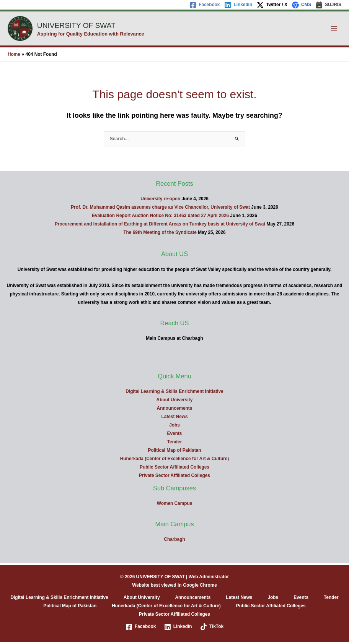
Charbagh (174, 541)
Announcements (175, 410)
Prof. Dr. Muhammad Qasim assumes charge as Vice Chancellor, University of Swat (160, 209)
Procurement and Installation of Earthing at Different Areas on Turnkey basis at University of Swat (160, 226)
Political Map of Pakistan (175, 452)
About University (175, 402)
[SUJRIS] (329, 5)
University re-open (160, 201)
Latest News (174, 419)
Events (175, 435)
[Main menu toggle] (334, 29)
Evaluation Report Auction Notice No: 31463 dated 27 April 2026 (160, 217)
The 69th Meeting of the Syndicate (160, 234)
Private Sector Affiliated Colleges (174, 477)
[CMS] (302, 5)
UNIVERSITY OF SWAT (95, 25)
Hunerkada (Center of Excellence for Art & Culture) (175, 461)
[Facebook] (205, 5)
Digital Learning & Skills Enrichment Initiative (174, 393)
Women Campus (175, 505)
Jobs (174, 427)
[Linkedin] (238, 5)
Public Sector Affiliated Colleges (174, 469)
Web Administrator (209, 579)
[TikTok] (212, 629)
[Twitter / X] (272, 5)
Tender (175, 444)
